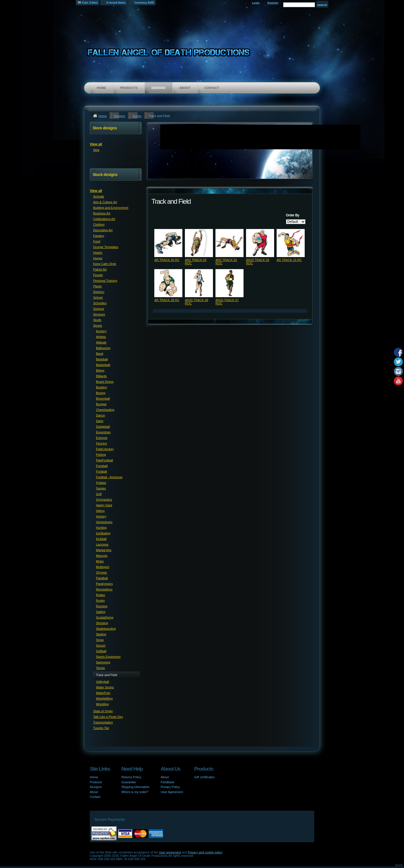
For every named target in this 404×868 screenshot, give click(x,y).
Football (101, 471)
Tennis (100, 668)
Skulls (97, 320)
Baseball (102, 359)
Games (101, 488)
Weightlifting (104, 698)
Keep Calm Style (105, 264)
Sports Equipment (108, 657)
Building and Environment (111, 208)
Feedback (167, 782)
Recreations (104, 589)
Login (256, 3)
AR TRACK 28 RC (167, 300)
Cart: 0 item (90, 3)
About (185, 88)
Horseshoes (104, 522)
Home (101, 88)
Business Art (102, 213)
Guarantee (128, 782)
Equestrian (103, 432)
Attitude (101, 342)
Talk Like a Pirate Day (108, 717)
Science (99, 309)
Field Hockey (105, 449)
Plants (97, 286)
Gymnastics (104, 500)
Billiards (101, 376)
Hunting (101, 528)
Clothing (99, 225)
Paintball (102, 578)
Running (102, 606)
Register (273, 3)
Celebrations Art (104, 219)
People (98, 275)
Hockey (101, 516)
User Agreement (172, 792)
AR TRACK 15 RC (289, 260)
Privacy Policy (170, 787)
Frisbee (101, 483)
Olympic (102, 572)
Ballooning (103, 348)
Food (97, 241)
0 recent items (116, 3)
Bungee (101, 404)
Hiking (100, 511)
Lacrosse (102, 544)
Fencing (101, 443)
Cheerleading (105, 410)
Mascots (102, 556)
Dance (100, 415)
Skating (101, 634)
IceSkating (103, 533)
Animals (99, 196)
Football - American (109, 477)
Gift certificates (204, 777)
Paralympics (104, 584)
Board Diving (105, 382)
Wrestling (102, 704)
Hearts (98, 253)
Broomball (103, 398)
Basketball (103, 365)
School (98, 297)
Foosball (102, 466)
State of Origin (103, 711)
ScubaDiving (105, 617)
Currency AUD (144, 3)
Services (99, 314)
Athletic (101, 337)
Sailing (101, 612)
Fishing (101, 455)
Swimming (103, 662)
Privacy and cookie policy (205, 852)
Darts (100, 421)
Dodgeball (103, 427)
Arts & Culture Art (105, 202)
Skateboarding (106, 629)
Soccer (101, 645)
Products (129, 88)
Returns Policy (131, 777)
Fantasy (99, 236)
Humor (98, 258)
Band (100, 354)
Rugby (100, 601)
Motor (100, 561)
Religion (99, 292)
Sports (137, 116)
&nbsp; (168, 243)
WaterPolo (103, 693)
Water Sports (105, 687)
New (96, 150)
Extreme (102, 438)
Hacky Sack (104, 505)
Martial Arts (104, 550)
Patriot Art (100, 269)
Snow (100, 640)
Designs (159, 88)
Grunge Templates (106, 247)
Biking (100, 370)
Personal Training (105, 281)
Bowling (101, 387)
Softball (101, 651)
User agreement (170, 852)
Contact (212, 88)
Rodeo (100, 595)
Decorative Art (103, 230)
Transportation (103, 722)
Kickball (101, 539)
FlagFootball (105, 460)
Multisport (103, 567)
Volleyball (102, 682)
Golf (99, 494)
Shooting (102, 623)
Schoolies (100, 303)
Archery (101, 331)
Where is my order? (135, 792)
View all (96, 144)
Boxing (101, 393)
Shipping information (135, 787)
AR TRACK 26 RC (167, 260)
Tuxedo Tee (101, 728)
